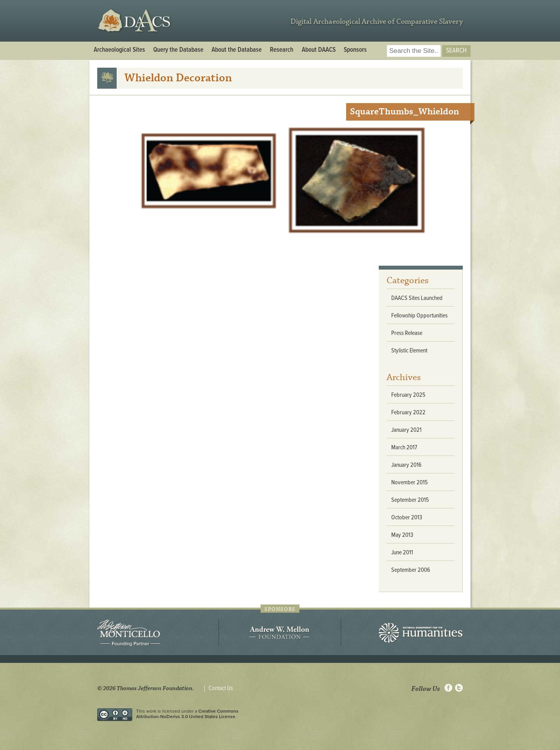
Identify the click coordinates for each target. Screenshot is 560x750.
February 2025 (408, 395)
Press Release (407, 333)
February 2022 (408, 413)
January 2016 (406, 465)
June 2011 (402, 553)
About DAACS (319, 50)
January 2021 (406, 430)
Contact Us (221, 689)
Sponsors (355, 50)
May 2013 (402, 535)
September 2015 (410, 500)
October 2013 (407, 518)
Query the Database (178, 50)
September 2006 (411, 570)
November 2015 (409, 483)
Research (282, 50)
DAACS (135, 21)
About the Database (237, 50)
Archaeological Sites (119, 50)
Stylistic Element (409, 351)
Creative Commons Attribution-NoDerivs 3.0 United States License (187, 714)
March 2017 (404, 448)
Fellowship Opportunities (419, 316)
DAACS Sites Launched (417, 298)
